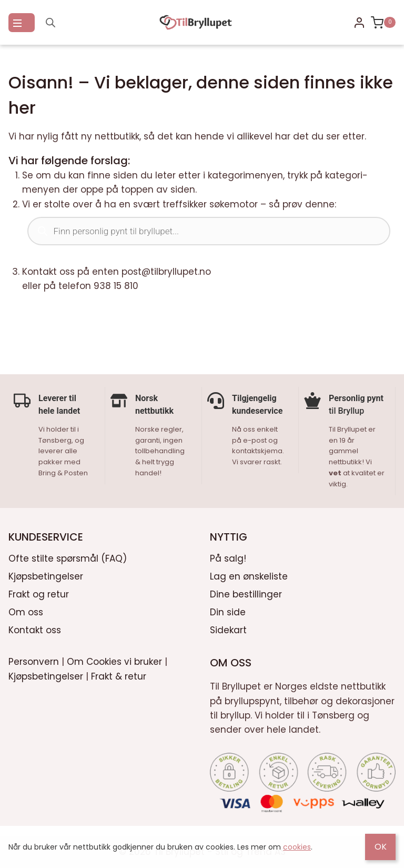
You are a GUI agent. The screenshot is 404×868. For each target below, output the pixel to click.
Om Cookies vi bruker (114, 661)
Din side (228, 611)
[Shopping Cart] (383, 23)
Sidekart (228, 629)
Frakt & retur (119, 675)
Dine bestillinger (246, 593)
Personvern (34, 661)
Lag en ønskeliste (249, 575)
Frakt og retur (39, 593)
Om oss (26, 611)
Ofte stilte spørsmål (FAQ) (68, 557)
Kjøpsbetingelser (46, 575)
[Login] (359, 23)
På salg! (228, 557)
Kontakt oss (35, 629)
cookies (297, 847)
